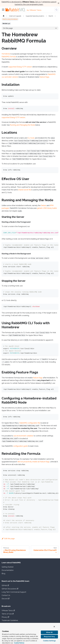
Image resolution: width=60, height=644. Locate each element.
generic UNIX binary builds (47, 208)
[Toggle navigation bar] (3, 10)
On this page (8, 28)
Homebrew (6, 54)
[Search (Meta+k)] (56, 10)
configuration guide (20, 446)
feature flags (44, 77)
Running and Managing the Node (22, 125)
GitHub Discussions (10, 589)
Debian (43, 205)
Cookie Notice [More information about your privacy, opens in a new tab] (19, 643)
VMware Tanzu (8, 611)
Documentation (8, 570)
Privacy (5, 617)
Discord (5, 599)
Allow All (49, 632)
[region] (30, 633)
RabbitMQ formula (9, 57)
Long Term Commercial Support (14, 592)
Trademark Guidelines (10, 620)
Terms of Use (8, 614)
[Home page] (4, 16)
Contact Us (6, 595)
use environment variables (23, 436)
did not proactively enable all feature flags (34, 462)
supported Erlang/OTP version (20, 67)
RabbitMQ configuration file (30, 423)
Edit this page (8, 539)
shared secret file (25, 190)
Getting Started (7, 567)
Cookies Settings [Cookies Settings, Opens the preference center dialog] (49, 641)
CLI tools (31, 138)
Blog (3, 574)
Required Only (49, 637)
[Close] (58, 3)
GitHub (5, 585)
